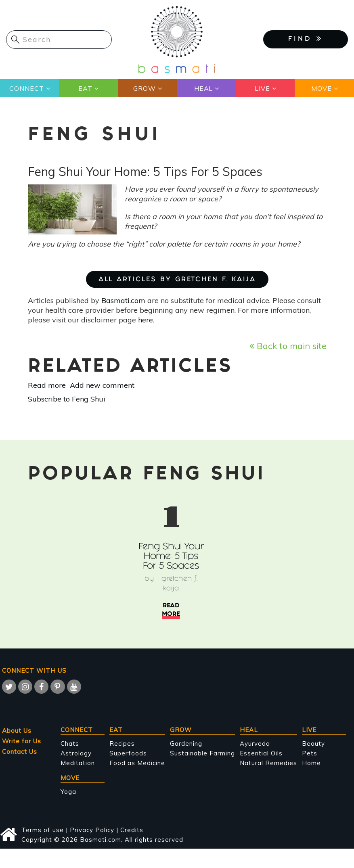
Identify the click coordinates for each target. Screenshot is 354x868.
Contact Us (20, 752)
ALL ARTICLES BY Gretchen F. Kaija (177, 280)
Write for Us (22, 741)
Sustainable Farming (202, 753)
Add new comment (102, 385)
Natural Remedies (268, 763)
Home (311, 763)
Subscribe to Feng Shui (67, 399)
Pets (310, 753)
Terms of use (43, 830)
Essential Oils (261, 753)
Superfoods (128, 753)
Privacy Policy (92, 830)
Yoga (68, 792)
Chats (70, 744)
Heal (203, 88)
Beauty (313, 744)
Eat (85, 88)
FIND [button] (306, 39)
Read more (47, 385)
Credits (132, 830)
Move (322, 88)
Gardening (186, 744)
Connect (27, 88)
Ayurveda (255, 744)
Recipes (122, 744)
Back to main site (288, 346)
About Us (17, 731)
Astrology (76, 753)
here (146, 320)
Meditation (78, 763)
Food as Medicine (137, 763)
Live (262, 88)
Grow (145, 88)
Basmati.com (123, 300)
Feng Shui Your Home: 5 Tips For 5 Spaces (171, 557)
